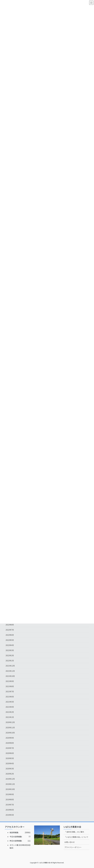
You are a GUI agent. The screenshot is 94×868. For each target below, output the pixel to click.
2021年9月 (10, 681)
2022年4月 (10, 645)
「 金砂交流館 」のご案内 (74, 832)
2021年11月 (10, 671)
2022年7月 (10, 630)
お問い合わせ (70, 842)
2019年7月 (10, 805)
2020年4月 (10, 763)
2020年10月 (10, 733)
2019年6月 (10, 810)
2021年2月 (10, 712)
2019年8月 (10, 799)
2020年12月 (10, 722)
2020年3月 (10, 769)
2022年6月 (10, 635)
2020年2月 (10, 774)
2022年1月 (10, 661)
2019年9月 (10, 794)
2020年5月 (10, 758)
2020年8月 (10, 743)
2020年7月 (10, 748)
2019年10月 (10, 789)
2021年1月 (10, 717)
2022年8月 (10, 625)
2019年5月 (10, 815)
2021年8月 (10, 686)
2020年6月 (10, 753)
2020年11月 (10, 728)
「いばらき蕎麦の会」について (76, 837)
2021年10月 (10, 676)
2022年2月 (10, 655)
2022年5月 (10, 640)
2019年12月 (10, 779)
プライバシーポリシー (73, 847)
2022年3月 (10, 650)
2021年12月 (10, 666)
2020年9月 (10, 738)
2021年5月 (10, 702)
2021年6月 (10, 697)
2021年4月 (10, 707)
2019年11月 (10, 784)
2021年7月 (10, 691)
